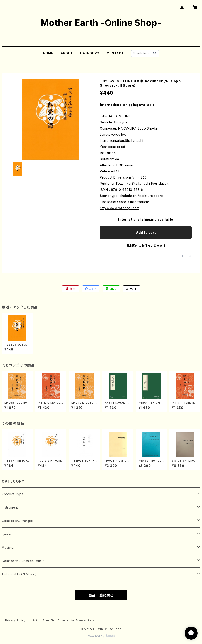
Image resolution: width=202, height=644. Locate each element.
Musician (9, 547)
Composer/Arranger (18, 521)
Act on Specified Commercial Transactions (63, 620)
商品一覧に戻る (101, 595)
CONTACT (115, 53)
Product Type (13, 494)
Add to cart (146, 233)
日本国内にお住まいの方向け (146, 246)
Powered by (101, 636)
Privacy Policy (15, 620)
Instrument (10, 507)
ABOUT (67, 53)
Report (187, 256)
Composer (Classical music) (24, 561)
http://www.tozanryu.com (120, 208)
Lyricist (7, 534)
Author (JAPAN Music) (19, 574)
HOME (48, 53)
